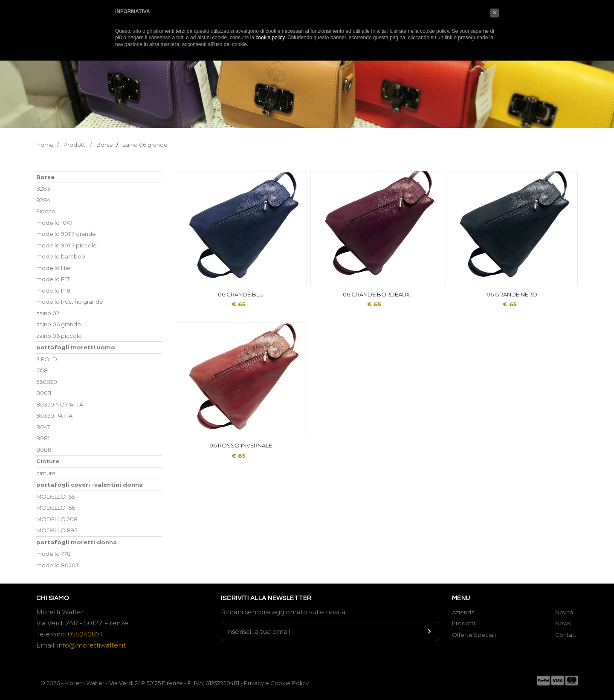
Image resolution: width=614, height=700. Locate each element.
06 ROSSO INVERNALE (241, 445)
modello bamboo (61, 256)
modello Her (54, 268)
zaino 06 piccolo (59, 336)
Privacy (254, 683)
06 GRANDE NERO (512, 294)
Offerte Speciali (474, 635)
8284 (43, 200)
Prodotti (75, 145)
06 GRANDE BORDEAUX (376, 294)
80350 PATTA (54, 415)
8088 (44, 450)
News (563, 623)
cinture (46, 473)
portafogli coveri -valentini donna (90, 485)
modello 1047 (54, 223)
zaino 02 (48, 313)
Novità (564, 612)
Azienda (463, 612)
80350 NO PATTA (60, 404)
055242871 (85, 634)
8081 (43, 438)
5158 (42, 370)
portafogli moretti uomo (76, 347)
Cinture (48, 461)
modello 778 (54, 554)
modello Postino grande (70, 302)
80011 (44, 393)
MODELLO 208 (57, 519)
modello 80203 (58, 565)
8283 (43, 189)
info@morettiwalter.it (91, 645)
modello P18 (53, 290)
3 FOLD (47, 359)
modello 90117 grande (66, 234)
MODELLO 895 (57, 530)
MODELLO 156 (56, 508)
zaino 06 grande (145, 145)
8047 (43, 427)
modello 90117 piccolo (67, 245)
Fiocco (46, 211)
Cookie (281, 683)
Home (45, 145)
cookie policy (270, 38)
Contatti (566, 635)
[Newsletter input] (330, 632)
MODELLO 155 (55, 497)
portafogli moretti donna (77, 542)
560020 (47, 382)
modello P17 (53, 279)
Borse (105, 145)
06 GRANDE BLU (241, 294)
